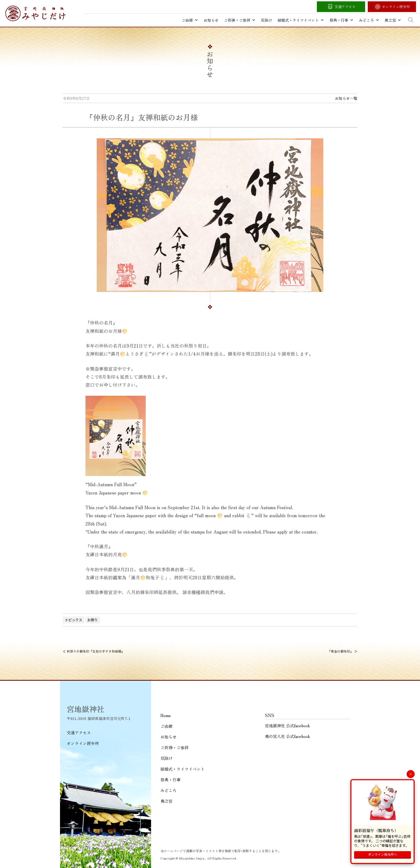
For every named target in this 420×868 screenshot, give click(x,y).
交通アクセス (345, 7)
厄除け (267, 20)
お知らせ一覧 (346, 98)
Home (166, 715)
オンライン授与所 (396, 7)
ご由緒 (190, 20)
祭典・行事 (342, 20)
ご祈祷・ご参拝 (240, 20)
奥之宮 (393, 20)
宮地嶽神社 (35, 13)
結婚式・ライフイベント (301, 20)
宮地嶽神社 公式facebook (287, 726)
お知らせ (211, 20)
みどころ (369, 20)
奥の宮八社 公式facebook (287, 736)
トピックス (74, 620)
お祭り (93, 620)
